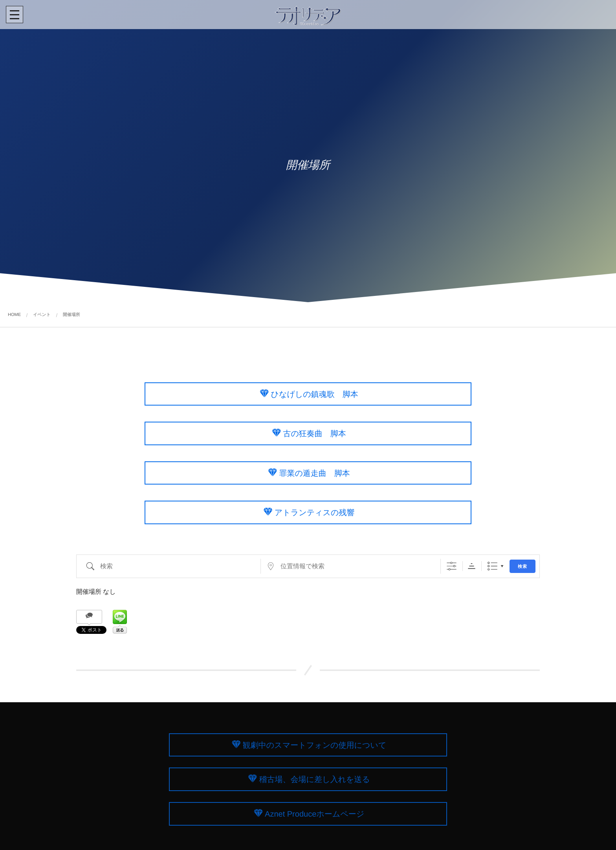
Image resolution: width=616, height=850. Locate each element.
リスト (492, 566)
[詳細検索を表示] (452, 566)
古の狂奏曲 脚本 (314, 434)
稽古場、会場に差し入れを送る (314, 780)
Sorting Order (472, 566)
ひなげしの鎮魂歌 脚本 (314, 394)
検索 (522, 566)
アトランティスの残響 (315, 513)
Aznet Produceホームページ (314, 814)
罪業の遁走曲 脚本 (314, 473)
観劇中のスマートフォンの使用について (315, 745)
